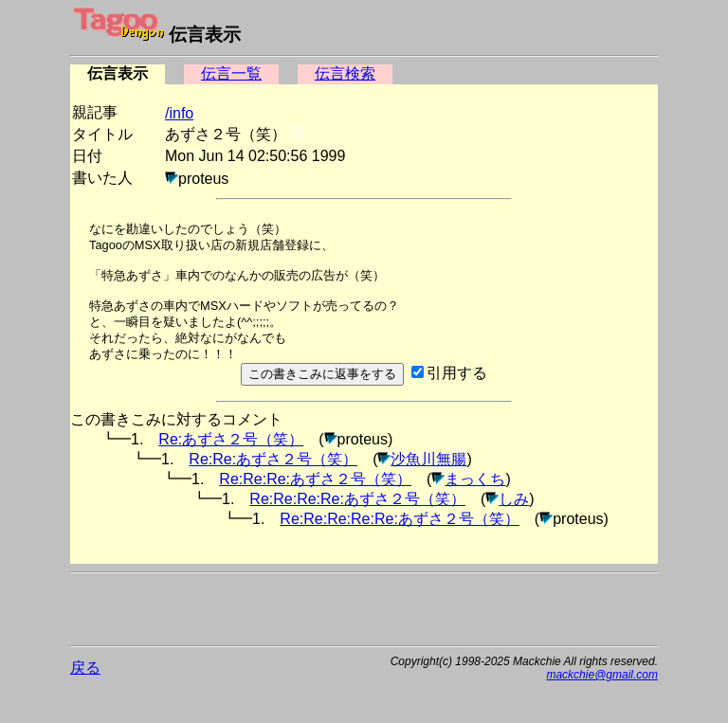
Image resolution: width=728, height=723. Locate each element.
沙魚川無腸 (428, 459)
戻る (85, 668)
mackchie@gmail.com (602, 675)
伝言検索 (345, 73)
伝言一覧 (231, 73)
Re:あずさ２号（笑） (231, 439)
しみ (514, 499)
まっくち (475, 479)
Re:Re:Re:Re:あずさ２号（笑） (357, 499)
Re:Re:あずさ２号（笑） (273, 459)
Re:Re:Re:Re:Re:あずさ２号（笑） (400, 519)
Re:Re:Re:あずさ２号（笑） (315, 479)
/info (179, 113)
